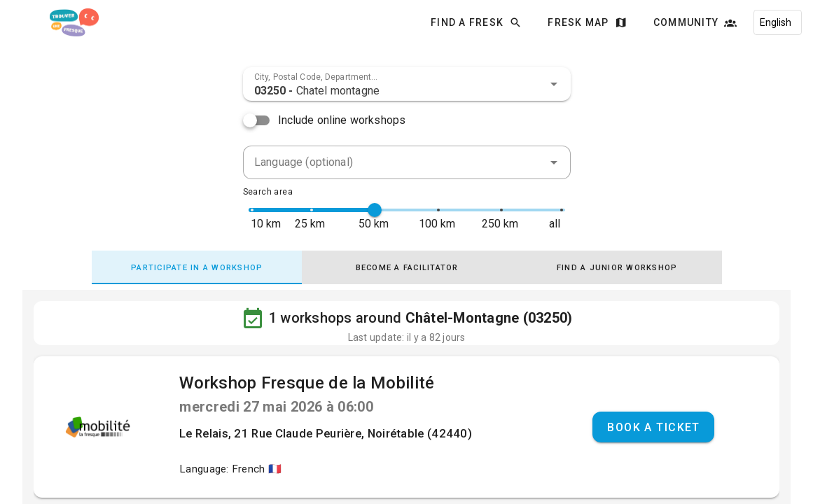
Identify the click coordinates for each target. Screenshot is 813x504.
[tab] (197, 267)
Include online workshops (342, 120)
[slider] (375, 210)
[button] (554, 84)
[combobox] (407, 84)
